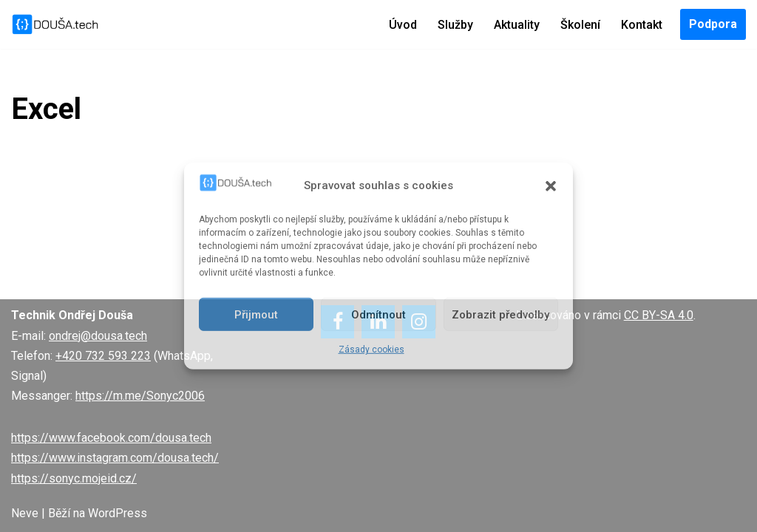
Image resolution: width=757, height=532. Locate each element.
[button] (551, 185)
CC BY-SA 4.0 (659, 315)
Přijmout (256, 315)
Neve (25, 513)
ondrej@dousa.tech (98, 336)
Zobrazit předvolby (500, 315)
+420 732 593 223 (103, 356)
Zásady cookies (371, 349)
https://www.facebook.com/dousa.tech (111, 438)
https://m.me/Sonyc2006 (140, 396)
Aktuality (517, 25)
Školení (580, 25)
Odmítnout (378, 315)
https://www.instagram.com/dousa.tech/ (115, 458)
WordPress (118, 513)
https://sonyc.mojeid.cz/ (74, 478)
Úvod (403, 25)
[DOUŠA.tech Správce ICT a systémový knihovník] (55, 24)
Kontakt (642, 25)
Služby (455, 25)
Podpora (713, 24)
